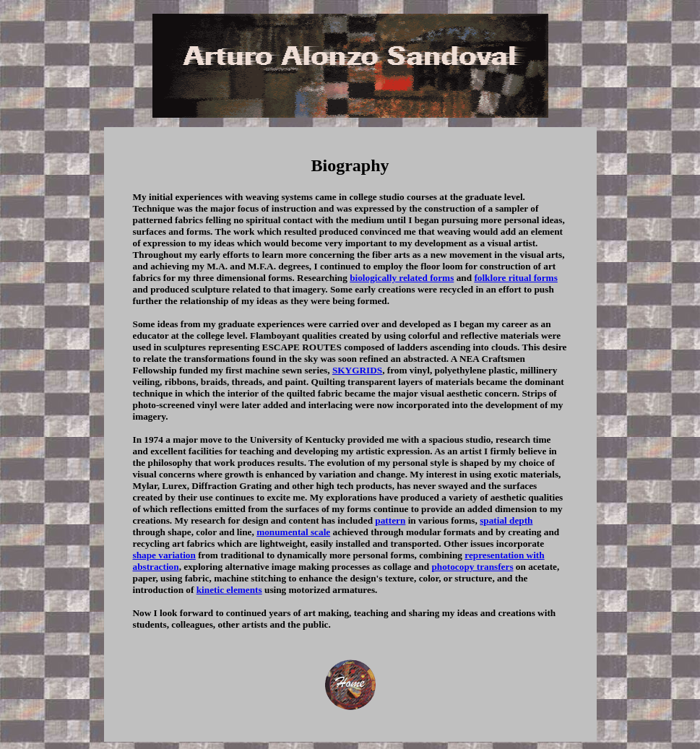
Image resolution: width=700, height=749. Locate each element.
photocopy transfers (472, 567)
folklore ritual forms (515, 278)
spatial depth (506, 520)
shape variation (164, 555)
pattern (390, 520)
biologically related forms (402, 278)
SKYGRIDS (357, 370)
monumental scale (293, 532)
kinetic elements (229, 590)
